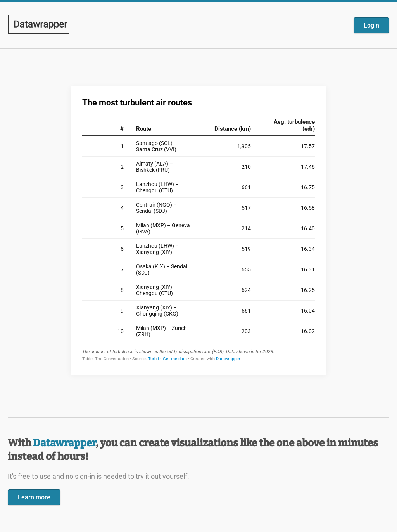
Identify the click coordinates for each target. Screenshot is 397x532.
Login (371, 25)
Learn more (34, 497)
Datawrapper (64, 443)
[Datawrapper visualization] (198, 230)
